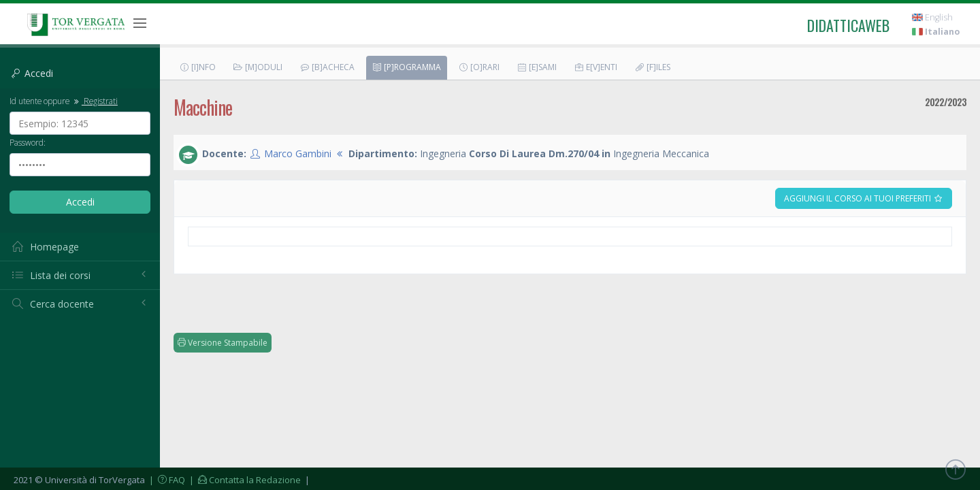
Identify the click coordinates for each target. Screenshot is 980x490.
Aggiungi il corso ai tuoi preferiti (864, 198)
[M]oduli (258, 67)
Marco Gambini (298, 153)
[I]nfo (197, 67)
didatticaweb (848, 25)
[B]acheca (327, 67)
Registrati (95, 101)
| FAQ (166, 480)
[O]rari (479, 67)
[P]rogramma (406, 67)
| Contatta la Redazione (244, 480)
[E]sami (537, 67)
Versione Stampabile (223, 343)
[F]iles (652, 67)
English (932, 17)
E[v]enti (595, 67)
